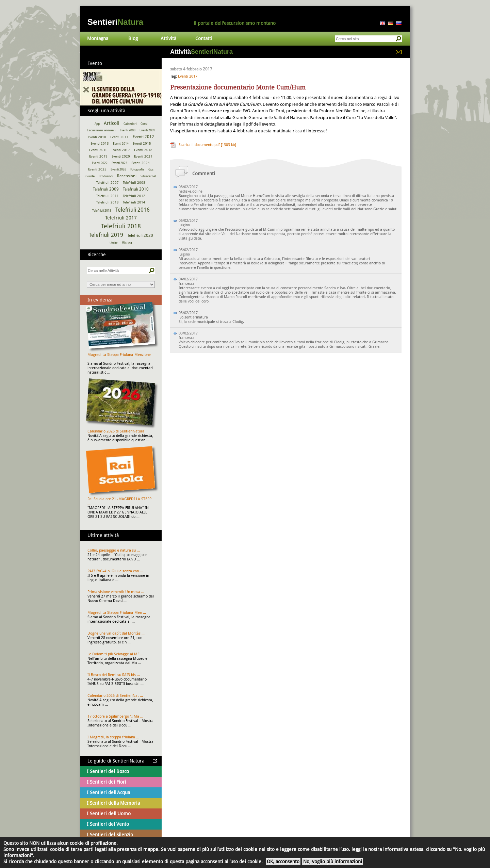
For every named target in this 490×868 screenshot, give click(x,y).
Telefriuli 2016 (133, 210)
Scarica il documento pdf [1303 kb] (207, 145)
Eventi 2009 (147, 130)
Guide (90, 176)
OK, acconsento (283, 862)
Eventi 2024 (141, 163)
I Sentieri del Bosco (108, 771)
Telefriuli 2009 (106, 189)
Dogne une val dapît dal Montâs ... (116, 633)
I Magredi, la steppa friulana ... (113, 737)
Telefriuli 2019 (106, 235)
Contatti (204, 38)
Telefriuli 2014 (134, 202)
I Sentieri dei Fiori (107, 782)
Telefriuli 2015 (102, 211)
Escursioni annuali (101, 130)
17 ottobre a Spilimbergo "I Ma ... (115, 716)
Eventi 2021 (143, 156)
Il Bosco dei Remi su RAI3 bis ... (114, 675)
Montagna (98, 38)
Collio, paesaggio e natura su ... (114, 550)
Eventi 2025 (97, 169)
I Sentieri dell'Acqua (108, 792)
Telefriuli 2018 (121, 226)
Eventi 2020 (121, 156)
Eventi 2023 (119, 163)
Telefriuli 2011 (108, 196)
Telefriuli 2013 (108, 202)
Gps (151, 169)
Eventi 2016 (98, 150)
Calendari (130, 124)
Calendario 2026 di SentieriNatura (116, 431)
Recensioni (127, 176)
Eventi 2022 (100, 163)
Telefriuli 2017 (121, 218)
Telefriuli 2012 (134, 196)
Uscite (114, 243)
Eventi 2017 (188, 76)
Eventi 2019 (98, 156)
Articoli (112, 123)
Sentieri (115, 22)
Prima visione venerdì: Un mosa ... (116, 592)
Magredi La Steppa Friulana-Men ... (117, 613)
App (97, 124)
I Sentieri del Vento (108, 824)
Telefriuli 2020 (140, 235)
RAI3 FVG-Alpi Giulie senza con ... (115, 571)
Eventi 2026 (118, 169)
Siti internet (148, 176)
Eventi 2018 (143, 150)
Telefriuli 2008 (134, 183)
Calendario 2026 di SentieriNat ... (115, 696)
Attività (168, 38)
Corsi (144, 124)
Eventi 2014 (121, 144)
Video (127, 243)
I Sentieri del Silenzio (110, 835)
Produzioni (106, 176)
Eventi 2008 (128, 130)
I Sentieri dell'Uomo (109, 814)
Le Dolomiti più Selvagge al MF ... (115, 654)
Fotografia (137, 169)
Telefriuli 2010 (136, 189)
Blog (133, 38)
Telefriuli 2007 (108, 183)
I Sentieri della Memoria (113, 803)
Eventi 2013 (100, 143)
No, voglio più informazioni (333, 862)
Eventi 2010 (97, 137)
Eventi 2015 (142, 143)
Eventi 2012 (143, 137)
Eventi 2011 (119, 137)
